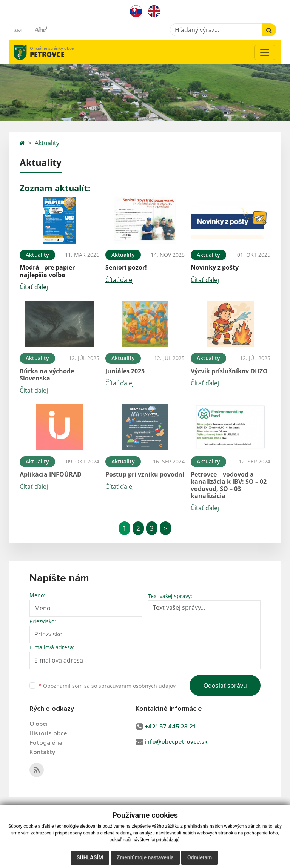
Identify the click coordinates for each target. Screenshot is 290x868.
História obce (48, 733)
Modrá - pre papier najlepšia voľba (47, 271)
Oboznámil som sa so (107, 686)
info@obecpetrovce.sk (176, 742)
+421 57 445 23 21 (170, 727)
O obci (38, 724)
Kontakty (42, 752)
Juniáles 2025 (125, 371)
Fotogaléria (46, 743)
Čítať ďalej (34, 287)
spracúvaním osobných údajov (137, 686)
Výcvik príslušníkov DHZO (229, 371)
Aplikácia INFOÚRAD (51, 474)
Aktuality (47, 143)
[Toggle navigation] (265, 52)
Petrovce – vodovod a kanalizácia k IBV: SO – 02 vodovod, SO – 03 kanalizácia (229, 485)
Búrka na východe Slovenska (47, 375)
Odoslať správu (225, 686)
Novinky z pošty (215, 267)
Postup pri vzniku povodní (145, 474)
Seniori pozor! (126, 267)
